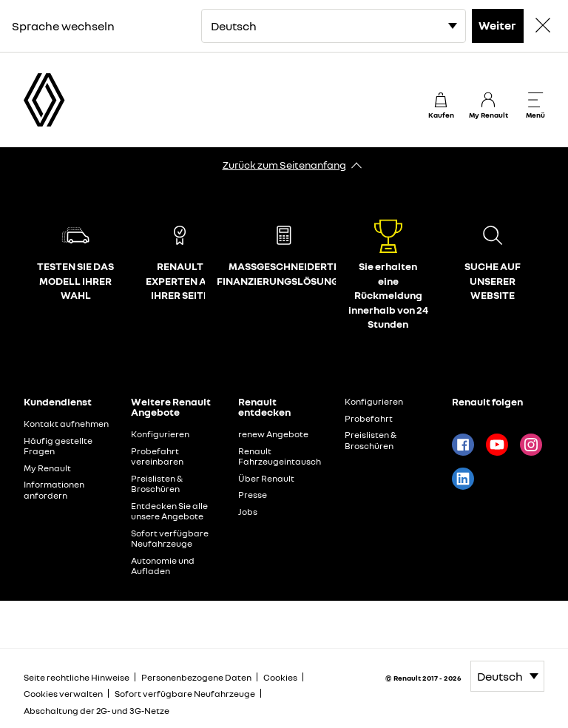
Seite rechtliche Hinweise (77, 677)
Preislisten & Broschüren (157, 484)
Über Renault (266, 478)
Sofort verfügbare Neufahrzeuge (170, 539)
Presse (253, 495)
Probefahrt (369, 418)
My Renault (47, 468)
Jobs (248, 512)
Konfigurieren (160, 434)
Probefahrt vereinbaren (157, 456)
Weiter (497, 25)
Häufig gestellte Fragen (58, 446)
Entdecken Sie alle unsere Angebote (169, 511)
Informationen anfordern (54, 490)
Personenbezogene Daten (196, 677)
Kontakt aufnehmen (66, 424)
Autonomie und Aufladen (163, 566)
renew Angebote (273, 434)
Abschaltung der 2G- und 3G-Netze (97, 711)
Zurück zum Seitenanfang (284, 165)
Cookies (280, 677)
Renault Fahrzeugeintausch (280, 456)
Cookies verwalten (63, 694)
